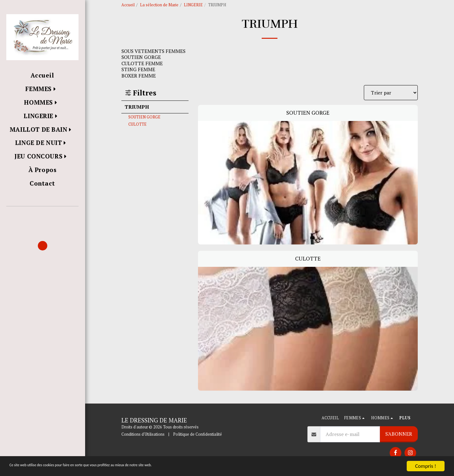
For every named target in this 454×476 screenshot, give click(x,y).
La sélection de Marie (159, 5)
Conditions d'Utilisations (143, 434)
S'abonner (399, 434)
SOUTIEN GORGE (144, 117)
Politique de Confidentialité (198, 434)
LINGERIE (193, 5)
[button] (42, 215)
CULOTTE (137, 124)
